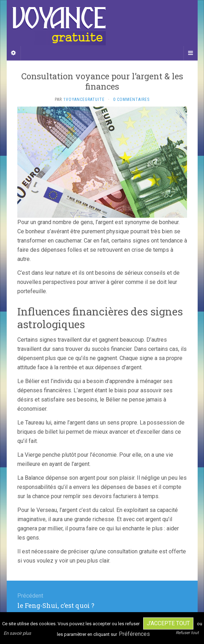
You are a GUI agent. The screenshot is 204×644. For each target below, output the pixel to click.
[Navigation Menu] (191, 53)
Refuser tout (187, 633)
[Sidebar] (14, 53)
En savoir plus (17, 633)
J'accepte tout (168, 623)
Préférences (134, 634)
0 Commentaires (131, 99)
